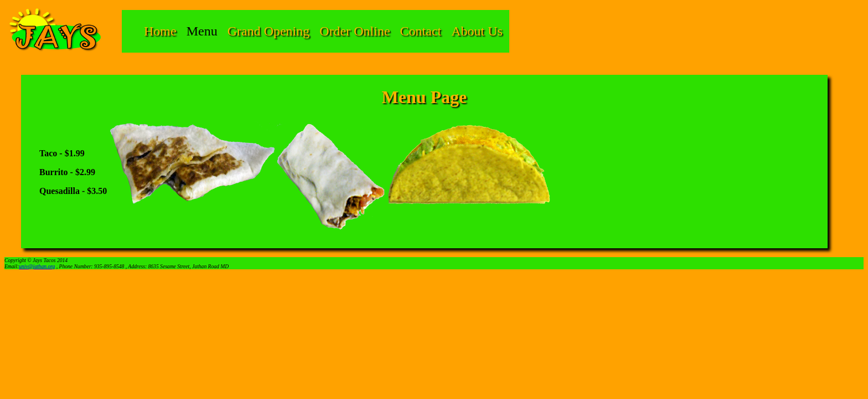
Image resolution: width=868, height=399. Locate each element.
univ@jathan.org (37, 266)
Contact (421, 31)
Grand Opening (269, 31)
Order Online (355, 31)
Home (160, 31)
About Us (477, 31)
